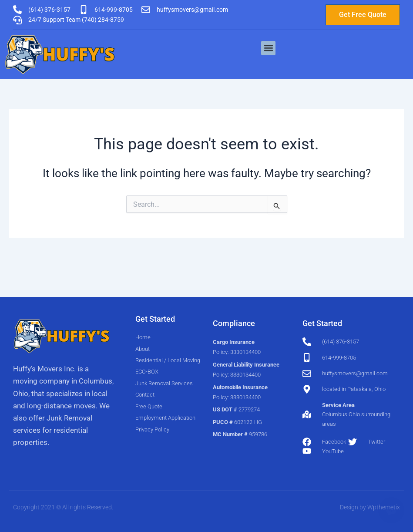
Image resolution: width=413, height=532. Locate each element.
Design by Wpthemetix (370, 507)
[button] (268, 48)
